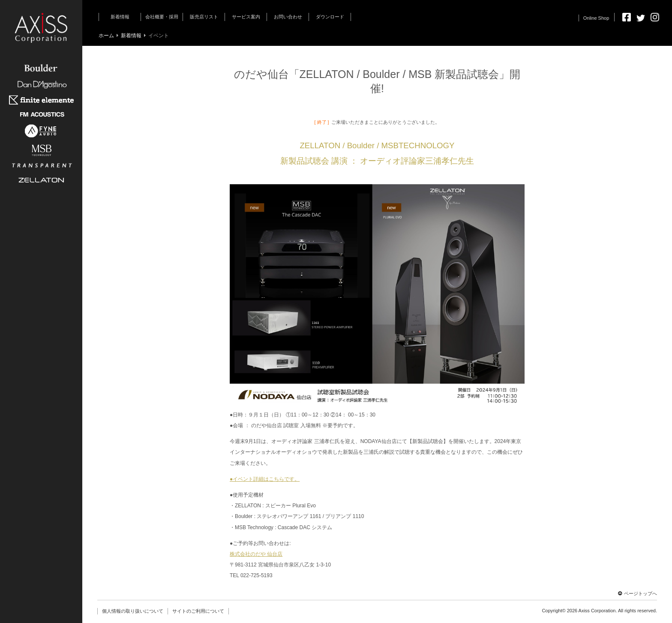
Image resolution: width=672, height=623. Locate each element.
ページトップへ (638, 593)
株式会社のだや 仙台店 (256, 554)
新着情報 (131, 36)
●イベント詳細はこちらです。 (265, 479)
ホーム (106, 36)
